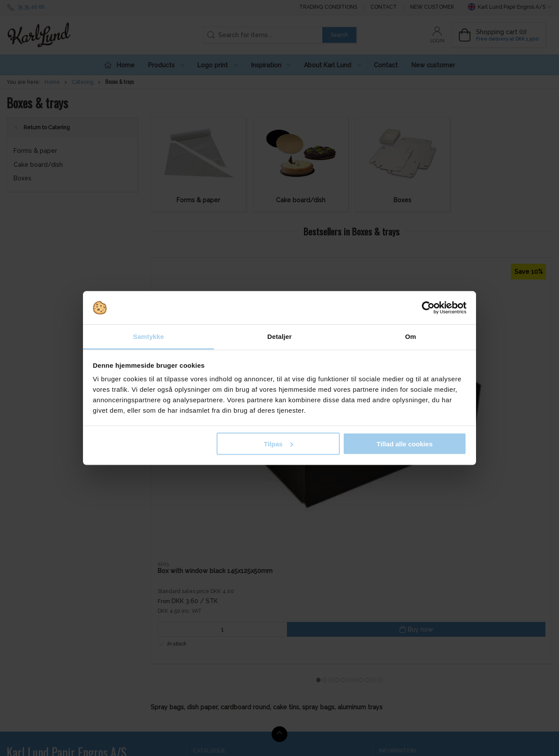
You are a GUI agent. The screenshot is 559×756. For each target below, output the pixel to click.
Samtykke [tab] (149, 337)
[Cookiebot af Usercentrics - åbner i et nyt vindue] (428, 308)
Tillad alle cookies (404, 444)
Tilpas (278, 444)
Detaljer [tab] (279, 337)
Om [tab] (410, 337)
